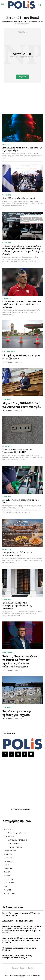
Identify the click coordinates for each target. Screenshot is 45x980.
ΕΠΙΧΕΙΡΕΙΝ (7, 549)
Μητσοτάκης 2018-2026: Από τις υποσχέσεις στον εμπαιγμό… (22, 405)
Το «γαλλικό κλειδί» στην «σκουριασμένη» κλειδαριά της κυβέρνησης (17, 605)
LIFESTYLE (6, 145)
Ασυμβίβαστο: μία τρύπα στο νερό (19, 198)
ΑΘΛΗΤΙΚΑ (7, 299)
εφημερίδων (26, 809)
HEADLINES (7, 446)
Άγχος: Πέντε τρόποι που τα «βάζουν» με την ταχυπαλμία (22, 149)
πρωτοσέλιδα (16, 809)
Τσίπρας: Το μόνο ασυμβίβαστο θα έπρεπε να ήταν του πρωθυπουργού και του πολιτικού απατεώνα (22, 661)
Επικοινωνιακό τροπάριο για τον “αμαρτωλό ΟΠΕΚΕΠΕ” (17, 451)
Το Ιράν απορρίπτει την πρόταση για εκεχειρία (17, 713)
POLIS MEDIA (8, 362)
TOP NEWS (7, 195)
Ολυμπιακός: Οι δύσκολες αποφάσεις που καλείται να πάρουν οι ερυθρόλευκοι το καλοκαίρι (22, 304)
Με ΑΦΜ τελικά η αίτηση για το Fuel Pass (21, 501)
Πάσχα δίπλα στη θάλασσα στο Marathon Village (17, 554)
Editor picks (9, 351)
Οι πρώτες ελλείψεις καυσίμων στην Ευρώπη (21, 357)
